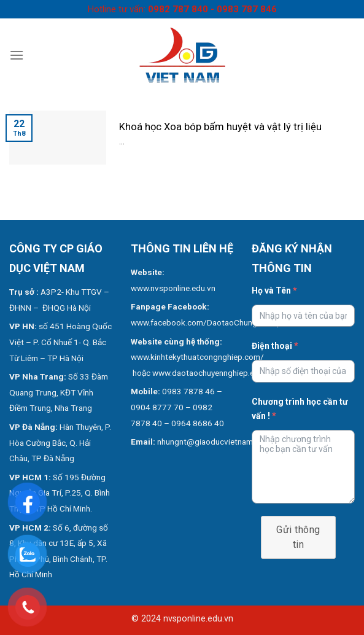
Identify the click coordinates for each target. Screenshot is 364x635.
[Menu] (17, 55)
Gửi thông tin (298, 537)
